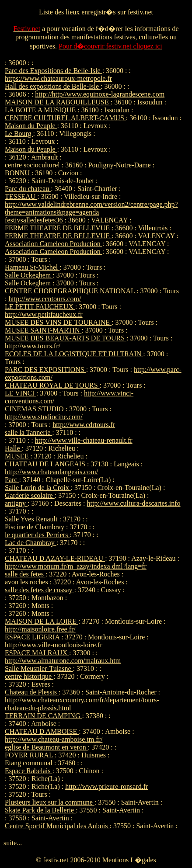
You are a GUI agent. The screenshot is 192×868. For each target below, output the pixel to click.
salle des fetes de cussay (40, 590)
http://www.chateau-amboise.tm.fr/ (54, 739)
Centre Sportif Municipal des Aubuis (57, 826)
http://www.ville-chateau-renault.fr (84, 440)
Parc (12, 480)
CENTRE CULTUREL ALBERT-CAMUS (65, 118)
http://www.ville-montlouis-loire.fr (54, 645)
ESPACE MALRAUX (37, 653)
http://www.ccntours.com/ (45, 299)
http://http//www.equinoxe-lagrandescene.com (100, 94)
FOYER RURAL (30, 755)
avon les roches (27, 582)
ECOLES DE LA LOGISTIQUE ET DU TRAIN (74, 354)
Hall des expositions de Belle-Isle (53, 86)
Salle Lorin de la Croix (38, 488)
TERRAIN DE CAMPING (43, 716)
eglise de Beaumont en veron (46, 747)
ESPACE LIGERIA (33, 637)
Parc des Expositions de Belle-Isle (54, 71)
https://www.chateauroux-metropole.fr (58, 78)
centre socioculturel (33, 165)
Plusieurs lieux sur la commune (50, 802)
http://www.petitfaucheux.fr (44, 314)
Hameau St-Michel (32, 267)
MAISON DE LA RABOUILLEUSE (58, 102)
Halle (13, 448)
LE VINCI (21, 393)
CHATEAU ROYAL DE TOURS (52, 385)
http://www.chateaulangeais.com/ (51, 472)
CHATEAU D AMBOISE (42, 731)
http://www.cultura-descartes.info (134, 503)
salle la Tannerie (28, 432)
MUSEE (17, 456)
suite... (13, 843)
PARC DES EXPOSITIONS (45, 370)
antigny (16, 503)
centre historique (29, 676)
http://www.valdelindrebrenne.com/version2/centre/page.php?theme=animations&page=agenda (91, 208)
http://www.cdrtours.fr (84, 425)
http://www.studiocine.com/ (44, 417)
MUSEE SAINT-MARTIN (43, 330)
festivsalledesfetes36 (35, 220)
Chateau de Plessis (32, 692)
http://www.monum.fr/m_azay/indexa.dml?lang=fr (76, 566)
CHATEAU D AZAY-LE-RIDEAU (55, 558)
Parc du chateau (28, 189)
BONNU (18, 173)
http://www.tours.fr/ (33, 346)
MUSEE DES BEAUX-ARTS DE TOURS (66, 338)
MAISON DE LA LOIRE (42, 621)
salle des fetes (25, 574)
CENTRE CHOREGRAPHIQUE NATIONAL (71, 291)
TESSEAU (21, 196)
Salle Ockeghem (29, 275)
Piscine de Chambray (35, 527)
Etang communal (30, 763)
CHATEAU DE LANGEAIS (46, 464)
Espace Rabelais (28, 771)
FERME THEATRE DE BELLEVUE (58, 228)
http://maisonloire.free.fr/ (40, 629)
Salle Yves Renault (32, 519)
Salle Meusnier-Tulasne (39, 668)
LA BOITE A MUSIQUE (41, 110)
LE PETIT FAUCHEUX (40, 307)
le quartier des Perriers (37, 535)
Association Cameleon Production (54, 244)
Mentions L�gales (129, 860)
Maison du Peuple (31, 126)
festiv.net (56, 860)
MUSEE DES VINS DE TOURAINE (58, 322)
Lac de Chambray (31, 543)
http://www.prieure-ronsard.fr (106, 786)
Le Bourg (19, 134)
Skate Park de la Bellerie (40, 810)
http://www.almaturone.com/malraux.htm (63, 661)
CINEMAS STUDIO (35, 409)
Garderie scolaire (30, 495)
